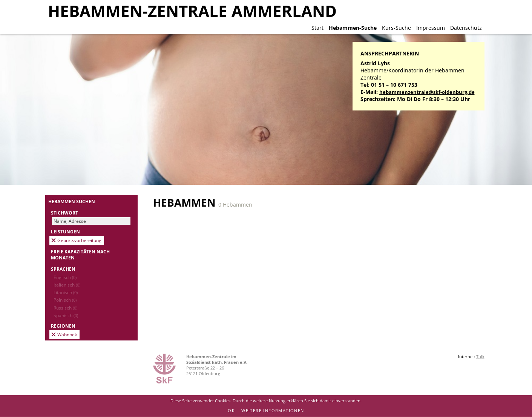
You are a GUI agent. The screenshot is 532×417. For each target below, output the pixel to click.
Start (317, 28)
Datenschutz (466, 28)
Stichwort (64, 213)
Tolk (480, 356)
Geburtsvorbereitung (79, 240)
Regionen (63, 326)
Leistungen (65, 231)
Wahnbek (67, 334)
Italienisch (67, 285)
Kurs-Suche (396, 28)
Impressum (431, 28)
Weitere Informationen (273, 410)
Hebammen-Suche (353, 28)
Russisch (65, 308)
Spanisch (66, 315)
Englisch (65, 277)
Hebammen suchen (72, 201)
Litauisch (66, 292)
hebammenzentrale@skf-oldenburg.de (427, 92)
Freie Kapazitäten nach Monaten (80, 254)
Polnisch (65, 300)
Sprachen (63, 269)
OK (231, 410)
